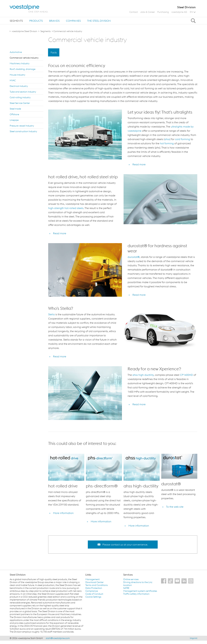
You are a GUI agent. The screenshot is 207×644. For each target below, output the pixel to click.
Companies (73, 21)
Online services (131, 579)
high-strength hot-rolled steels (66, 208)
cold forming (182, 139)
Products (36, 21)
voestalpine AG (179, 12)
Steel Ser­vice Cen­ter (20, 103)
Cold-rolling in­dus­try (20, 97)
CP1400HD (187, 375)
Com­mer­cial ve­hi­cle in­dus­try (24, 58)
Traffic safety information (136, 594)
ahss (167, 139)
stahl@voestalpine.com (58, 638)
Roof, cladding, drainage (23, 69)
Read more (139, 164)
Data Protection (94, 588)
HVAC (13, 80)
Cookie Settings (93, 597)
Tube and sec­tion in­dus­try (23, 92)
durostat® (134, 257)
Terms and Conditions (97, 585)
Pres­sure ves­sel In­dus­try (22, 126)
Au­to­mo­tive (16, 52)
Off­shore (14, 114)
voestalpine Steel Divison (24, 31)
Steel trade (15, 109)
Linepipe (14, 120)
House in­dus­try (17, 75)
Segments (16, 21)
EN (193, 12)
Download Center (95, 582)
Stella (52, 314)
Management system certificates (140, 591)
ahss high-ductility (143, 375)
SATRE (126, 588)
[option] (66, 491)
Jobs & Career (148, 12)
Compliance (92, 591)
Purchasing (163, 12)
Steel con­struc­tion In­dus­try (23, 131)
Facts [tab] (54, 52)
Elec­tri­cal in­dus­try (19, 86)
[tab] (16, 21)
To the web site (175, 507)
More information (63, 513)
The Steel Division (99, 21)
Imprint (194, 638)
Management (93, 579)
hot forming (167, 143)
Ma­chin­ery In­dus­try (20, 63)
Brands (54, 21)
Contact (134, 12)
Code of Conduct (94, 594)
